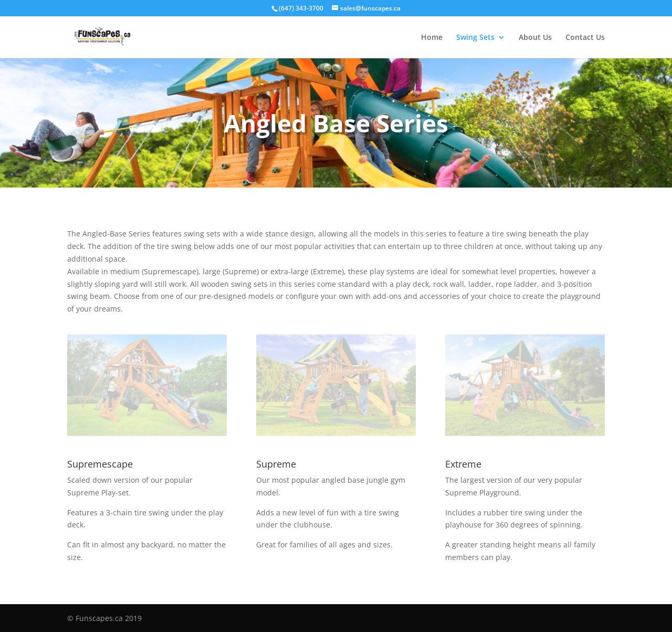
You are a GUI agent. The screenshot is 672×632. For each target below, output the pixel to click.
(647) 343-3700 (301, 8)
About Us (535, 38)
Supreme (276, 464)
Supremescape (100, 464)
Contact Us (585, 38)
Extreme (463, 464)
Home (432, 38)
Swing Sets (475, 38)
